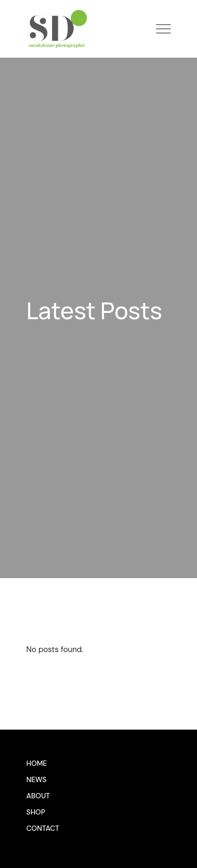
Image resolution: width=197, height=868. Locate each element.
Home (37, 763)
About (38, 796)
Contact (43, 828)
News (37, 780)
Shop (36, 812)
